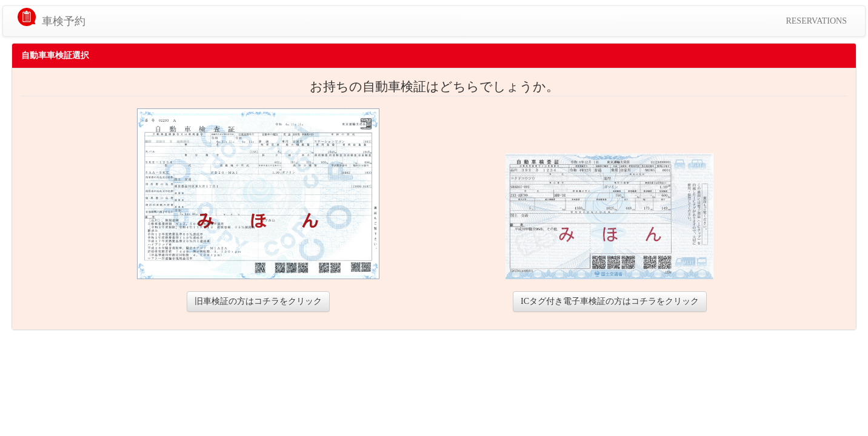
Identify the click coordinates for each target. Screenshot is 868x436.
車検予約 (64, 21)
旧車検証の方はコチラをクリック (258, 301)
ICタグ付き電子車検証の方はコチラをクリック (610, 301)
